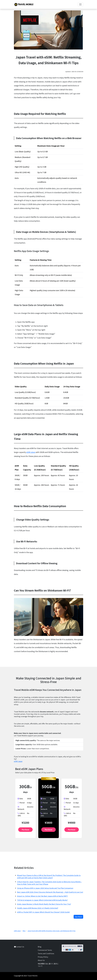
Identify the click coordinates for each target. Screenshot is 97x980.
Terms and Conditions (46, 953)
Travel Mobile (32, 976)
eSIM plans (31, 452)
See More (78, 917)
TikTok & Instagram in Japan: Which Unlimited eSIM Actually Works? (42, 900)
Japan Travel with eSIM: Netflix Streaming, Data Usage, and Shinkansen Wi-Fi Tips (52, 931)
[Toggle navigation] (80, 4)
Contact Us (20, 947)
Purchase (25, 830)
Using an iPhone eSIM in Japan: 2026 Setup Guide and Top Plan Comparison (45, 888)
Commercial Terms (45, 950)
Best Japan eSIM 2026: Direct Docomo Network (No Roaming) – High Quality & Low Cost (50, 892)
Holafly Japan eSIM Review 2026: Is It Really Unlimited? (38, 908)
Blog (24, 931)
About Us (41, 960)
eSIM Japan (18, 761)
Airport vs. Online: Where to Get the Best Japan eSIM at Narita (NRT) (42, 896)
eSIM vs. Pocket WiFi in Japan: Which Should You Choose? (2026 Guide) (43, 912)
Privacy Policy (43, 957)
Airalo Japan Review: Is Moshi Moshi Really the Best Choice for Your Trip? (44, 904)
